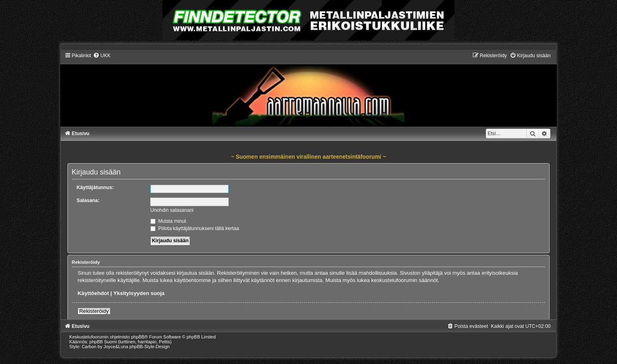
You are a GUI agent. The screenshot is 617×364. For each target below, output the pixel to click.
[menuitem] (102, 56)
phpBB (138, 337)
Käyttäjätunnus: (95, 187)
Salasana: (88, 200)
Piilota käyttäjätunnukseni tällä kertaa (195, 228)
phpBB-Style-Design (150, 347)
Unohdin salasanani (172, 210)
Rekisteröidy (94, 311)
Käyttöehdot (93, 293)
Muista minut (168, 221)
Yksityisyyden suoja (139, 293)
